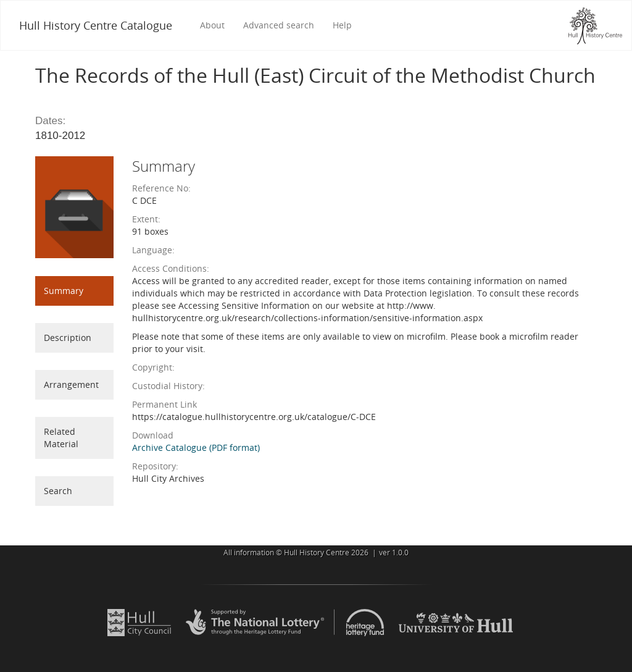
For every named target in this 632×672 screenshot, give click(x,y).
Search (58, 491)
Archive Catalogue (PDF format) (196, 447)
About (212, 25)
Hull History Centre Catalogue (96, 25)
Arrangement (71, 384)
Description (68, 338)
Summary (64, 291)
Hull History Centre (317, 552)
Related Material (61, 438)
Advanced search (279, 25)
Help (342, 25)
